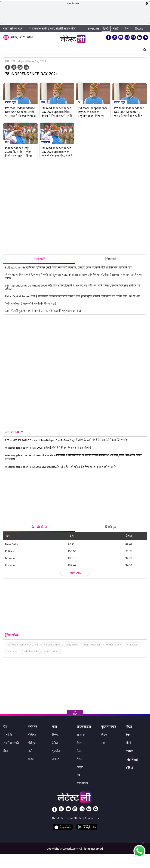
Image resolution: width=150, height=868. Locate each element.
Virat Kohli (132, 645)
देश (43, 102)
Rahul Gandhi (31, 651)
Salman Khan (51, 651)
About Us (57, 818)
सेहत (79, 759)
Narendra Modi (52, 645)
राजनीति (46, 142)
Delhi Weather (92, 645)
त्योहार (80, 767)
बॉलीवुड (32, 735)
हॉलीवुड (32, 743)
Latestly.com (70, 849)
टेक (128, 735)
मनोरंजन (33, 727)
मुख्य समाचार (108, 727)
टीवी (30, 751)
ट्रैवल (79, 743)
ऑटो (128, 743)
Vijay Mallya (72, 645)
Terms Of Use (74, 818)
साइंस (104, 743)
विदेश (129, 727)
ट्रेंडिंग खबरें (111, 259)
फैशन (79, 751)
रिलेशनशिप (82, 783)
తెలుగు (139, 29)
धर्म (78, 775)
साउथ (31, 759)
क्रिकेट (55, 735)
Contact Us (92, 818)
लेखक (104, 735)
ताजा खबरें (39, 259)
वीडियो (129, 768)
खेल (54, 727)
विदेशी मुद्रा (111, 527)
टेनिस (55, 743)
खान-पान (81, 735)
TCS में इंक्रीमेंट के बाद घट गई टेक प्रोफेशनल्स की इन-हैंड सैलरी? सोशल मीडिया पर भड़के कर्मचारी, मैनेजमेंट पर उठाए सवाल (64, 29)
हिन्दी (106, 29)
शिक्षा (6, 751)
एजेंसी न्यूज (11, 102)
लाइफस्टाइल (84, 727)
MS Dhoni (13, 651)
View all (75, 573)
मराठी (116, 29)
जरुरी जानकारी (11, 743)
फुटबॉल (56, 751)
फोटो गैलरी (132, 760)
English (93, 29)
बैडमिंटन (56, 759)
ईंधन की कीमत (39, 527)
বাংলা (127, 29)
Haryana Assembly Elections (23, 645)
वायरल (129, 752)
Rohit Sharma (113, 645)
